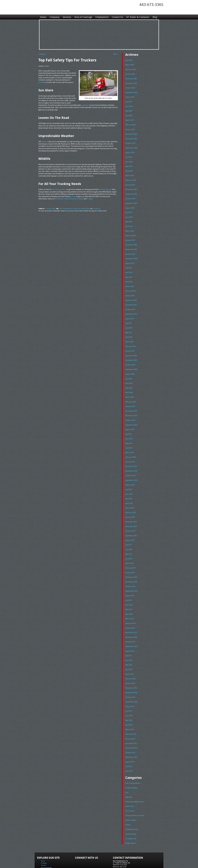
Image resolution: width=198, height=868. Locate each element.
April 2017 (129, 545)
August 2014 (130, 689)
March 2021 (130, 334)
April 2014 (129, 707)
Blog (154, 17)
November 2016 (131, 567)
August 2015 (130, 635)
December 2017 (131, 509)
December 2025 (131, 78)
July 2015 (129, 639)
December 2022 (131, 240)
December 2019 (131, 401)
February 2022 (131, 284)
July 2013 (129, 747)
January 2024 (130, 181)
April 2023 (129, 222)
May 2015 (129, 648)
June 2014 (129, 698)
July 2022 (129, 262)
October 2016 (130, 572)
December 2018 (131, 455)
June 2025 (129, 105)
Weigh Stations (131, 822)
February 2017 (131, 554)
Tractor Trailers (131, 799)
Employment (102, 17)
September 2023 (131, 199)
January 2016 (130, 612)
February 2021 (131, 338)
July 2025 (129, 100)
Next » (116, 54)
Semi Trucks (130, 790)
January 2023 (130, 235)
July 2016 (129, 585)
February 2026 (131, 69)
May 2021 (129, 325)
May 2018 (129, 487)
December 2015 (131, 617)
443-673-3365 (151, 5)
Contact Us (117, 17)
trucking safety (82, 208)
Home (43, 17)
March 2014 (130, 711)
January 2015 (130, 666)
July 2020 (129, 370)
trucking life (74, 208)
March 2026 (130, 64)
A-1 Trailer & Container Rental (113, 860)
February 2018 (131, 500)
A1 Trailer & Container (138, 17)
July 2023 (129, 208)
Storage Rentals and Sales (135, 795)
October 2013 (130, 734)
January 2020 (130, 397)
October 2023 (130, 195)
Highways (129, 777)
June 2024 (129, 159)
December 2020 (131, 347)
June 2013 (129, 751)
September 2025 (131, 91)
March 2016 (130, 603)
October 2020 (130, 356)
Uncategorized (131, 817)
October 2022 (130, 249)
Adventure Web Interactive (127, 866)
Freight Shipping (131, 768)
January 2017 (130, 558)
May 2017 (129, 540)
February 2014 (131, 715)
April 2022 (129, 275)
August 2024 (130, 150)
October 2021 (130, 302)
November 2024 (131, 136)
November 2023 (131, 190)
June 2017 (129, 536)
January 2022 (130, 289)
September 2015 (131, 630)
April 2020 (129, 383)
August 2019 (130, 419)
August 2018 (130, 473)
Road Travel (130, 786)
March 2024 (130, 172)
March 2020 (130, 388)
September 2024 (131, 145)
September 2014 (131, 684)
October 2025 (130, 87)
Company (54, 17)
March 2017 (130, 549)
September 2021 (131, 307)
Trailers (128, 804)
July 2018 (129, 478)
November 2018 (131, 460)
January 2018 (130, 504)
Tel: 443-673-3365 (118, 847)
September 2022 (131, 253)
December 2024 (131, 132)
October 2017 (130, 518)
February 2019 (131, 446)
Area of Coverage (83, 17)
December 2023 (131, 186)
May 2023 (129, 217)
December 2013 (131, 725)
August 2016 (130, 581)
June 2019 (129, 428)
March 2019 (130, 442)
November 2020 (131, 352)
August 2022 (130, 258)
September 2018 (131, 469)
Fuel (127, 773)
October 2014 (130, 680)
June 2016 (129, 590)
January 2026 (130, 73)
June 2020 (129, 374)
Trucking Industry (132, 808)
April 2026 (129, 60)
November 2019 (131, 406)
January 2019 (130, 451)
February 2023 (131, 231)
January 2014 (130, 720)
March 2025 (130, 118)
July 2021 (129, 316)
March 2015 (130, 657)
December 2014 (131, 671)
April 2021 (129, 329)
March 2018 (130, 495)
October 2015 (130, 626)
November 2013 (131, 729)
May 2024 (129, 163)
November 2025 (131, 82)
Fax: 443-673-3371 (119, 849)
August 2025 (130, 96)
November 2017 (131, 514)
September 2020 (131, 361)
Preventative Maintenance (135, 781)
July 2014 (129, 693)
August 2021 (130, 311)
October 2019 (130, 410)
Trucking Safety (49, 208)
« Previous (42, 54)
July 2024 (129, 154)
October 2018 (130, 464)
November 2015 (131, 621)
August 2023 (130, 204)
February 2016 (131, 608)
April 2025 (129, 114)
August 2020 (130, 365)
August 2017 (130, 527)
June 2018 (129, 482)
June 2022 (129, 267)
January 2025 (130, 127)
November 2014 (131, 675)
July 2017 (129, 531)
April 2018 (129, 491)
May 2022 (129, 271)
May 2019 (129, 433)
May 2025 (129, 109)
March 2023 (130, 226)
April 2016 (129, 599)
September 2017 (131, 522)
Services (67, 17)
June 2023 (129, 213)
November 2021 (131, 298)
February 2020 (131, 392)
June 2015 (129, 644)
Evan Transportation (64, 208)
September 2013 (131, 738)
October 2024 (130, 141)
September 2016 (131, 576)
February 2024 (131, 177)
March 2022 (130, 280)
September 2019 (131, 415)
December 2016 (131, 563)
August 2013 (130, 742)
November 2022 (131, 244)
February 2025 (131, 123)
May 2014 (129, 702)
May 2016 (129, 594)
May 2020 (129, 379)
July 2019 (129, 424)
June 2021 (129, 320)
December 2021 (131, 294)
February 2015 (131, 662)
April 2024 (129, 168)
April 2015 (129, 653)
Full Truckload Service (131, 860)
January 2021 (130, 343)
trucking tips (93, 208)
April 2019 (129, 437)
